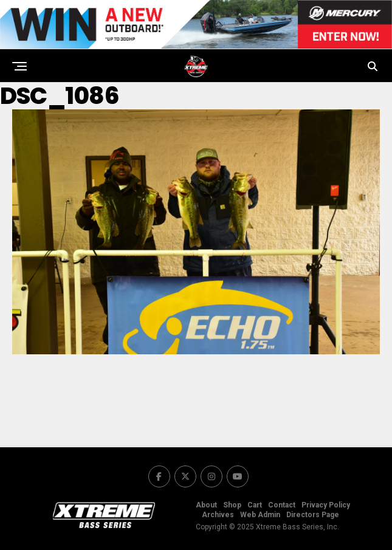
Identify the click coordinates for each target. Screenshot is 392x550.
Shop (232, 505)
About (206, 505)
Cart (255, 505)
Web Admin (260, 515)
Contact (282, 505)
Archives (218, 515)
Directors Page (313, 515)
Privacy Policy (326, 505)
